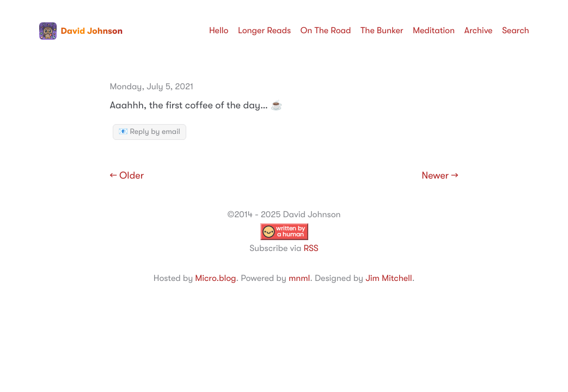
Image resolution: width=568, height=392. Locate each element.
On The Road (326, 30)
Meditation (434, 30)
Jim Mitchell (389, 278)
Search (516, 30)
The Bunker (382, 30)
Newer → (440, 176)
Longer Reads (264, 30)
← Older (127, 176)
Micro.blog (215, 278)
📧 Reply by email (149, 132)
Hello (219, 30)
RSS (311, 248)
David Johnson (81, 31)
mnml (299, 278)
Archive (479, 30)
